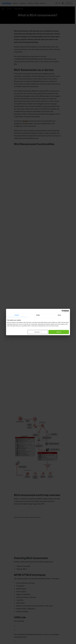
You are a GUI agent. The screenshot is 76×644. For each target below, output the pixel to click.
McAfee (25, 121)
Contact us (69, 3)
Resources (9, 9)
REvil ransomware (19, 9)
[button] (60, 3)
